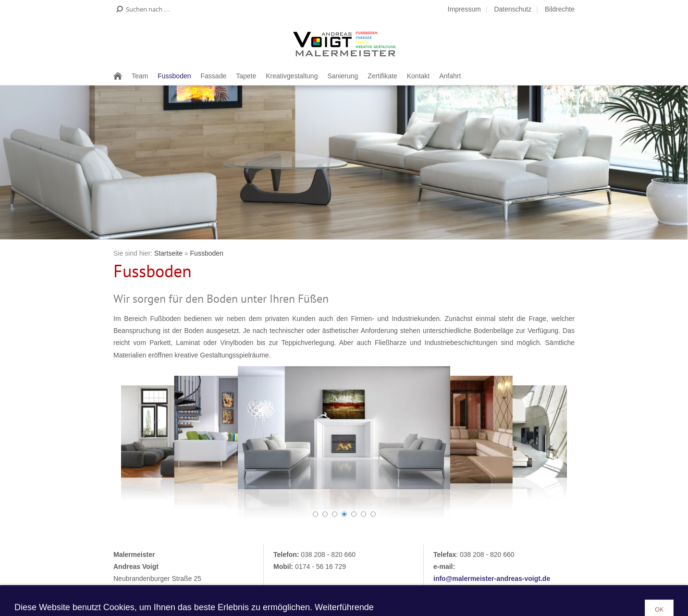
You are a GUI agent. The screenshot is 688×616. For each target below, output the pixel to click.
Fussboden (174, 76)
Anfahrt (450, 76)
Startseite (168, 253)
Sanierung (343, 76)
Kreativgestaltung (292, 76)
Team (140, 76)
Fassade (214, 76)
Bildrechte (560, 9)
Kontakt (418, 76)
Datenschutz (513, 9)
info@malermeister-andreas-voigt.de (492, 579)
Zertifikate (382, 76)
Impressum (464, 9)
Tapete (246, 76)
